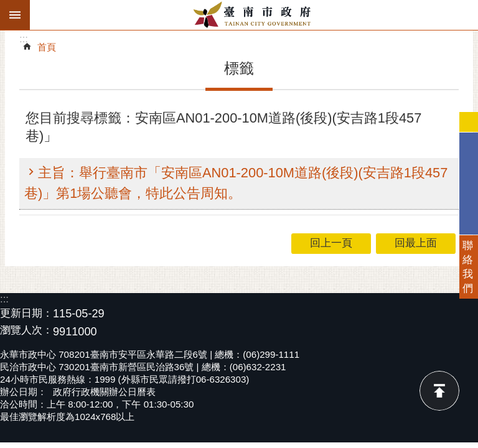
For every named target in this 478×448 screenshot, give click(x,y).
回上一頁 (331, 243)
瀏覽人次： (26, 331)
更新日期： (26, 313)
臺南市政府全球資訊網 (254, 15)
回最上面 (439, 391)
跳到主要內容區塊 (7, 7)
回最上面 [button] (416, 243)
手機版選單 (15, 15)
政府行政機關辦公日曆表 (104, 392)
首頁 (47, 47)
